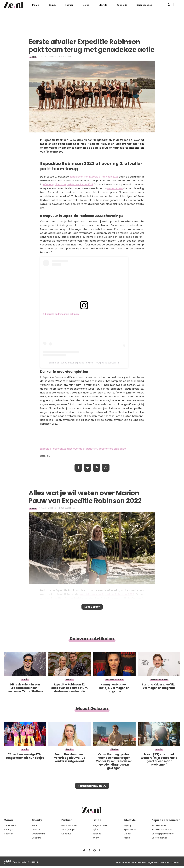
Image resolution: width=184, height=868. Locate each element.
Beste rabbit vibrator (163, 829)
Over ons (130, 862)
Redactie (120, 862)
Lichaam (36, 838)
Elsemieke (70, 57)
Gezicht (36, 829)
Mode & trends (69, 825)
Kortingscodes (144, 5)
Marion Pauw (115, 188)
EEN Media (34, 862)
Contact (176, 862)
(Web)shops (68, 829)
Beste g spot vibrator (163, 834)
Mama (36, 5)
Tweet (87, 468)
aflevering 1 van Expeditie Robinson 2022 (68, 184)
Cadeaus (66, 834)
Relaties (97, 834)
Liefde (86, 5)
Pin (97, 468)
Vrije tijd (128, 825)
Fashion (69, 5)
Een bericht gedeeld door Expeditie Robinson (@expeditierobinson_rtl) (84, 363)
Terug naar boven (90, 789)
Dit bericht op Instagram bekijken (61, 314)
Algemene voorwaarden (159, 862)
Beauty (52, 5)
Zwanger (9, 829)
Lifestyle (103, 5)
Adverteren (141, 862)
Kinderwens (10, 825)
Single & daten (100, 825)
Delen (78, 468)
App (106, 468)
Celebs (128, 834)
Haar (34, 825)
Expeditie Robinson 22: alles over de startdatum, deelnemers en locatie (83, 449)
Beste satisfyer (159, 838)
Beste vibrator (159, 825)
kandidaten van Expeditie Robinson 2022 (94, 177)
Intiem (96, 838)
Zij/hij (95, 829)
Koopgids (122, 5)
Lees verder (92, 608)
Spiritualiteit (130, 829)
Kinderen (9, 834)
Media (33, 57)
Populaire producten (166, 820)
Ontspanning (39, 834)
